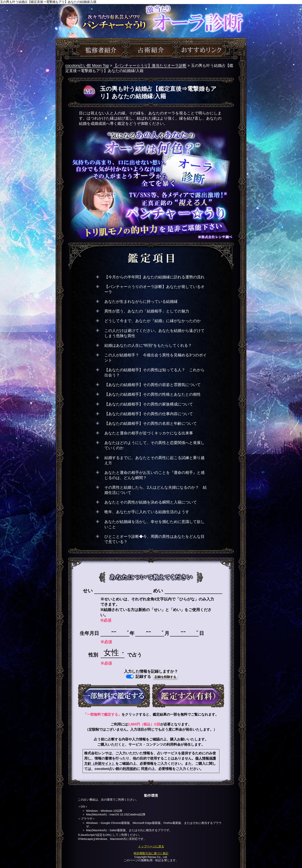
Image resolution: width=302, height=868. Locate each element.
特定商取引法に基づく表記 (151, 853)
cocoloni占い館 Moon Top (87, 65)
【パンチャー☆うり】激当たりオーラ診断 (150, 65)
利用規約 (130, 769)
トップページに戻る (151, 846)
